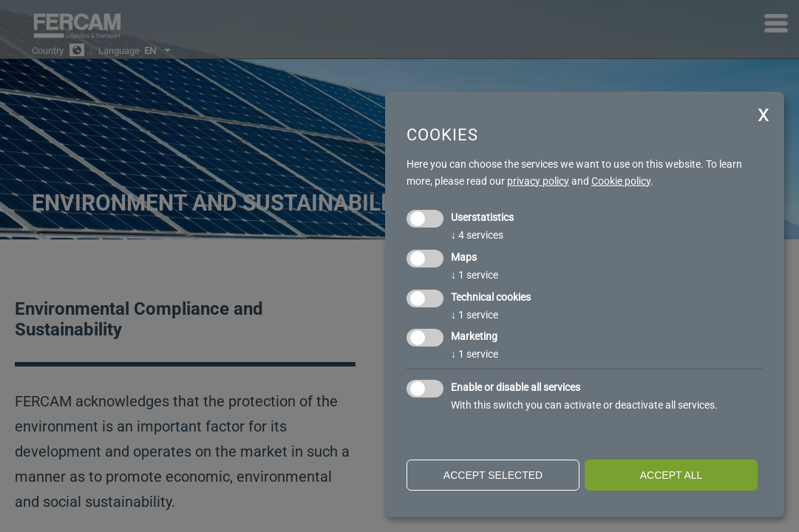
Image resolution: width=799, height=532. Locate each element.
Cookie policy (621, 181)
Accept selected (493, 475)
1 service (475, 275)
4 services (477, 235)
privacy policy (538, 181)
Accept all (671, 475)
